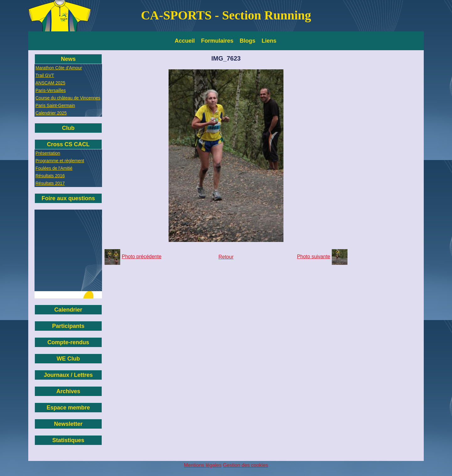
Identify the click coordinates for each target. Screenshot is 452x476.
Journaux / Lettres (68, 375)
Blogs (248, 41)
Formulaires (217, 41)
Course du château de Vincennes (68, 98)
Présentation (48, 153)
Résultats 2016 (50, 176)
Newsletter (68, 424)
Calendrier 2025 (51, 113)
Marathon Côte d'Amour (59, 68)
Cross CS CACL (68, 144)
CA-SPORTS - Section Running (226, 15)
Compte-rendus (68, 342)
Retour (226, 257)
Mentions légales (203, 465)
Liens (269, 41)
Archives (68, 391)
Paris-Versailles (51, 90)
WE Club (68, 359)
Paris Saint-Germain (55, 105)
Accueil (185, 41)
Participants (68, 326)
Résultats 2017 (50, 183)
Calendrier (68, 310)
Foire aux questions (68, 198)
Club (68, 128)
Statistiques (68, 440)
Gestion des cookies (245, 465)
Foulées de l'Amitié (54, 168)
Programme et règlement (60, 161)
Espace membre (68, 408)
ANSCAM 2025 (50, 83)
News (68, 59)
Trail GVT (45, 75)
